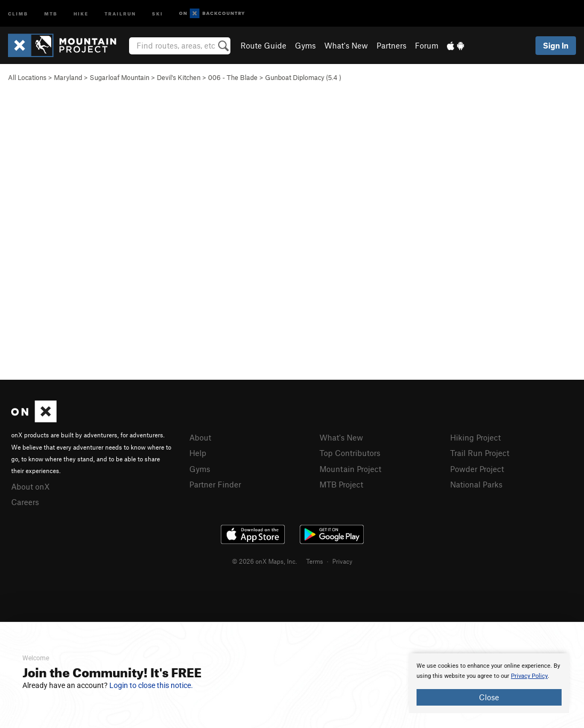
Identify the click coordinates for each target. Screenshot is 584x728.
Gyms (305, 45)
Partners (391, 45)
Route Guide (263, 45)
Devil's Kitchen (179, 77)
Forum (427, 45)
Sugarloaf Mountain (119, 77)
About (200, 437)
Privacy (342, 561)
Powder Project (477, 469)
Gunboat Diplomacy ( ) (303, 77)
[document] (489, 683)
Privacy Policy (529, 676)
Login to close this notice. (151, 685)
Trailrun (120, 13)
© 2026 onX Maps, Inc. (265, 561)
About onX (30, 486)
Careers (25, 502)
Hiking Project (475, 437)
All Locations (27, 77)
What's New (346, 45)
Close (489, 697)
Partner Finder (215, 484)
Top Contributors (350, 453)
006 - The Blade (233, 77)
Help (198, 453)
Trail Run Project (480, 453)
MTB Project (341, 484)
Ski (158, 13)
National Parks (476, 484)
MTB (51, 13)
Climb (18, 13)
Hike (81, 13)
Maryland (68, 77)
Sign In (556, 45)
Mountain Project (350, 469)
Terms (315, 561)
